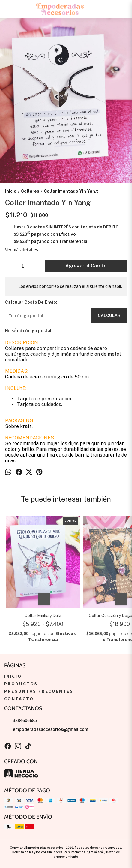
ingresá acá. (95, 852)
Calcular (109, 315)
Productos (21, 683)
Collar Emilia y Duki (43, 616)
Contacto (19, 698)
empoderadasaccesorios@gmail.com (46, 729)
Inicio (13, 676)
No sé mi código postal (28, 330)
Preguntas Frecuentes (39, 691)
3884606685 (21, 720)
